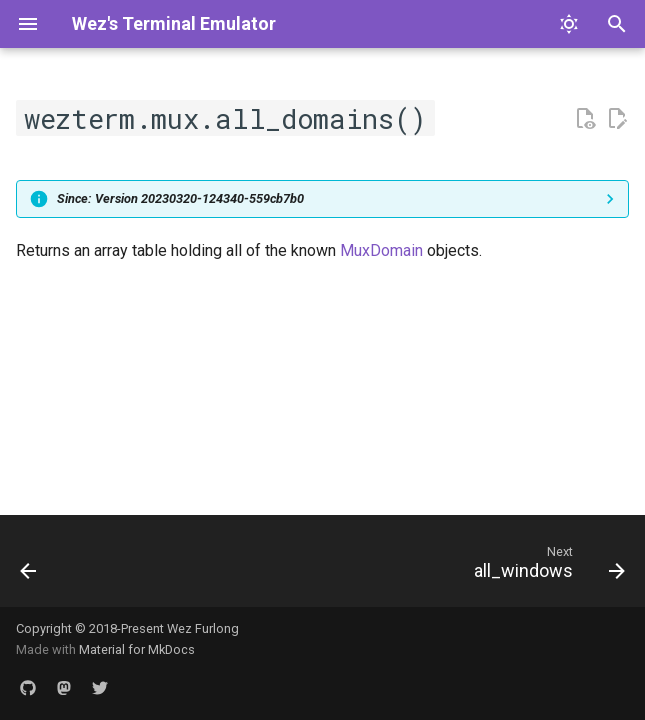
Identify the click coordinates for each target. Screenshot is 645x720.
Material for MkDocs (137, 649)
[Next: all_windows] (545, 567)
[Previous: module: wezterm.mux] (30, 567)
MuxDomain (381, 250)
